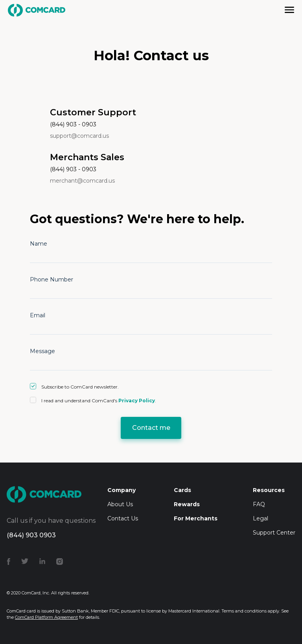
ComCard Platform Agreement (46, 617)
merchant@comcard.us (82, 181)
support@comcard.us (79, 136)
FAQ (259, 504)
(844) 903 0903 (31, 535)
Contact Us (123, 518)
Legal (261, 518)
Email (38, 315)
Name (39, 244)
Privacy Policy (137, 401)
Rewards (187, 504)
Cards (182, 490)
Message (42, 351)
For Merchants (196, 518)
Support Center (274, 533)
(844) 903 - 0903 (73, 124)
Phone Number (52, 279)
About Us (120, 504)
